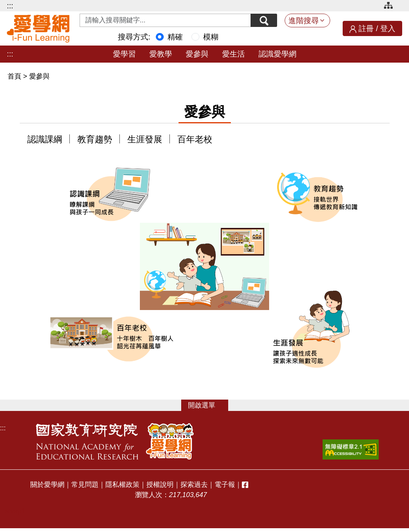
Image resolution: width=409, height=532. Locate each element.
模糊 (211, 37)
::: (10, 6)
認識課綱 (45, 139)
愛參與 (197, 54)
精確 (175, 37)
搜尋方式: (134, 37)
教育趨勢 (95, 139)
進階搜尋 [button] (304, 20)
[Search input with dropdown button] (165, 20)
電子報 (225, 485)
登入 (388, 28)
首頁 (15, 76)
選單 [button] (208, 405)
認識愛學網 (277, 54)
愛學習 (124, 54)
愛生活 (233, 54)
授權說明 (160, 485)
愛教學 (161, 54)
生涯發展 (145, 139)
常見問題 (85, 485)
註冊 (366, 28)
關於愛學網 (47, 485)
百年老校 (195, 139)
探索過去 (194, 485)
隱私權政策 (122, 485)
